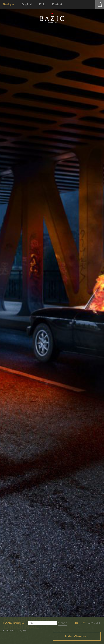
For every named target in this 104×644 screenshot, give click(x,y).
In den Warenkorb (77, 636)
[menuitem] (9, 4)
